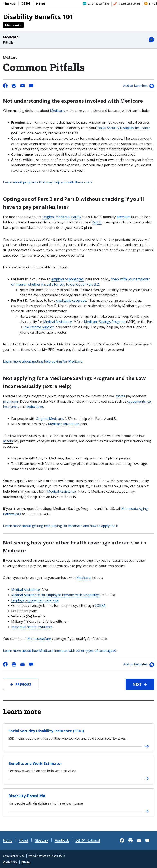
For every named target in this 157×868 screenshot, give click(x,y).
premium (123, 217)
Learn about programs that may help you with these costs (48, 182)
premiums (11, 401)
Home (8, 840)
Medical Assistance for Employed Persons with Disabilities (55, 595)
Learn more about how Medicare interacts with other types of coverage (58, 651)
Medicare (57, 111)
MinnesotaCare (39, 639)
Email (153, 4)
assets (120, 396)
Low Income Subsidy (38, 327)
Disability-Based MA (27, 796)
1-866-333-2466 (129, 4)
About (24, 840)
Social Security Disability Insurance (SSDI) (46, 731)
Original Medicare (56, 217)
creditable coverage (71, 300)
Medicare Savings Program (105, 322)
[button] (78, 40)
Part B (76, 217)
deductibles (35, 407)
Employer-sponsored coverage (35, 600)
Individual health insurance (32, 627)
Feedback (62, 840)
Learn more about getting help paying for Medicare (43, 361)
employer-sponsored (67, 279)
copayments (136, 401)
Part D (97, 222)
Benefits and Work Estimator (35, 763)
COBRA (100, 605)
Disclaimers (10, 862)
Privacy (26, 862)
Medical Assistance (57, 322)
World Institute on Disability (45, 856)
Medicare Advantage (64, 424)
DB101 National (88, 840)
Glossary (41, 840)
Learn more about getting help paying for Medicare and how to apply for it (61, 526)
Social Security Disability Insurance (124, 128)
